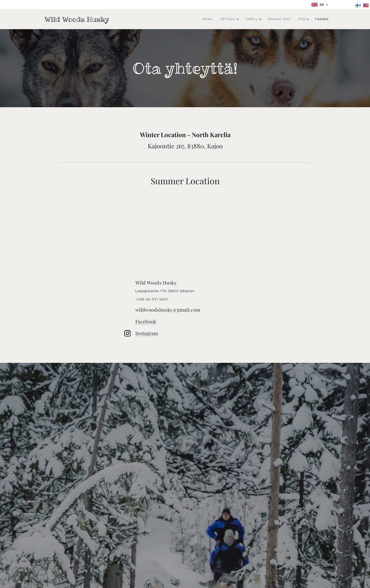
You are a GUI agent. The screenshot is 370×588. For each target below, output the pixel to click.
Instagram (147, 333)
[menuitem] (284, 19)
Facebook (146, 321)
